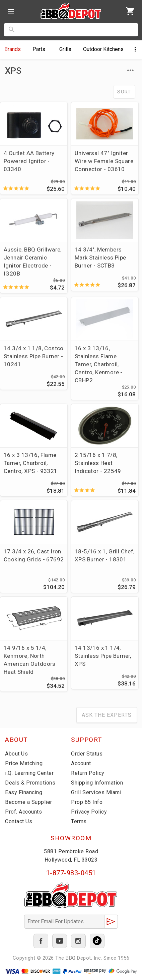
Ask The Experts (107, 715)
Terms (79, 821)
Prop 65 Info (87, 802)
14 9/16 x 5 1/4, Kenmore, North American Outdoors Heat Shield (30, 660)
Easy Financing (24, 792)
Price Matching (24, 763)
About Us (16, 754)
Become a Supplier (29, 802)
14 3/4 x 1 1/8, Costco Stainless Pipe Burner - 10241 (34, 356)
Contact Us (19, 821)
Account (81, 763)
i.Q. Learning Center (29, 773)
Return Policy (88, 773)
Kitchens (103, 49)
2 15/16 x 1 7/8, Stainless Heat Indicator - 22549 (98, 463)
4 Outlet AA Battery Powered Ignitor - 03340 (29, 161)
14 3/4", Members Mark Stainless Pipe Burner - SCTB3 (100, 258)
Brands (13, 49)
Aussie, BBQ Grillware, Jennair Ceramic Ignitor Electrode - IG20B (33, 262)
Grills (65, 49)
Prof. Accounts (23, 812)
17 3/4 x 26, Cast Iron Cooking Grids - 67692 (34, 555)
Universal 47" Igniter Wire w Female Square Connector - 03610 (104, 161)
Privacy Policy (89, 812)
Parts (39, 49)
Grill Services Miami (96, 792)
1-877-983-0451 (71, 873)
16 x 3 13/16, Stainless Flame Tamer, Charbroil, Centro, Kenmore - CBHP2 (99, 364)
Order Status (87, 754)
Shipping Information (97, 783)
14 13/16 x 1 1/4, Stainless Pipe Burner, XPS (103, 656)
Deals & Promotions (30, 783)
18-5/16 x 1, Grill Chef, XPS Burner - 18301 (105, 555)
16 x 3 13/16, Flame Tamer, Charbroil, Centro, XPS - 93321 (31, 463)
